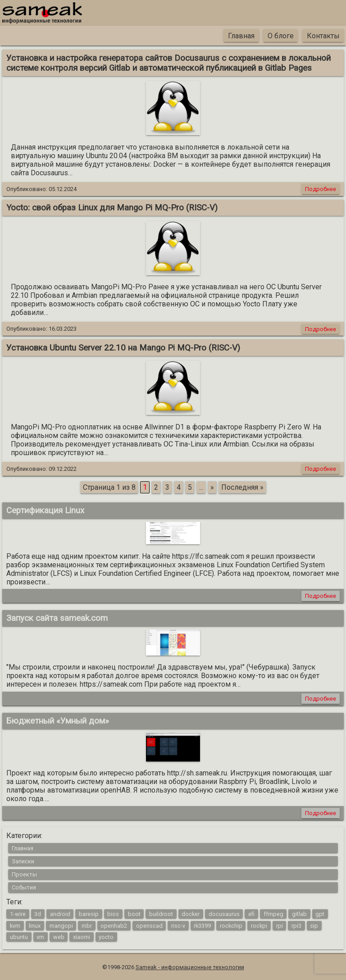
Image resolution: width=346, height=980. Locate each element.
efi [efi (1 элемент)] (251, 914)
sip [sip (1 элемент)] (314, 925)
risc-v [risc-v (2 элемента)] (178, 925)
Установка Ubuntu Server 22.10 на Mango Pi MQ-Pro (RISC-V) (123, 348)
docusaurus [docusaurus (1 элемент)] (224, 914)
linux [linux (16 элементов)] (35, 925)
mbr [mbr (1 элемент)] (87, 925)
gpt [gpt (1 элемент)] (320, 914)
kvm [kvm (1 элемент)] (15, 925)
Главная (241, 36)
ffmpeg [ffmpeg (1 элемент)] (273, 914)
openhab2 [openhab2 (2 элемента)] (114, 925)
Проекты (24, 874)
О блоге (281, 36)
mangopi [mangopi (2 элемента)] (61, 925)
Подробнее (321, 189)
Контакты (323, 36)
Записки (23, 861)
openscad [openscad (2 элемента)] (149, 925)
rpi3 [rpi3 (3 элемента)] (296, 925)
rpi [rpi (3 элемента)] (280, 925)
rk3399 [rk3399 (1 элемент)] (202, 925)
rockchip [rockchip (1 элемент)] (231, 925)
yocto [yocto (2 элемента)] (106, 937)
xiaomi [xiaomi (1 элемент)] (82, 937)
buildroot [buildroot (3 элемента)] (161, 914)
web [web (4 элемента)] (59, 937)
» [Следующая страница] (212, 487)
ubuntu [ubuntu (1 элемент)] (19, 937)
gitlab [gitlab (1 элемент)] (299, 914)
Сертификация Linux (45, 511)
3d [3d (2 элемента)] (38, 914)
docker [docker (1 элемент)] (191, 914)
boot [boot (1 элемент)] (134, 914)
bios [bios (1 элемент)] (113, 914)
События (24, 887)
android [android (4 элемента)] (60, 914)
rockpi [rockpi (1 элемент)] (259, 925)
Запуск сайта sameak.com (57, 618)
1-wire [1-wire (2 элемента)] (18, 914)
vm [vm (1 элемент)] (40, 937)
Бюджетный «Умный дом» (58, 721)
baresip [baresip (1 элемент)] (89, 914)
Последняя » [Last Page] (242, 487)
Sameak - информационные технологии (190, 967)
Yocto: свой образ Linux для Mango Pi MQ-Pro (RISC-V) (112, 208)
